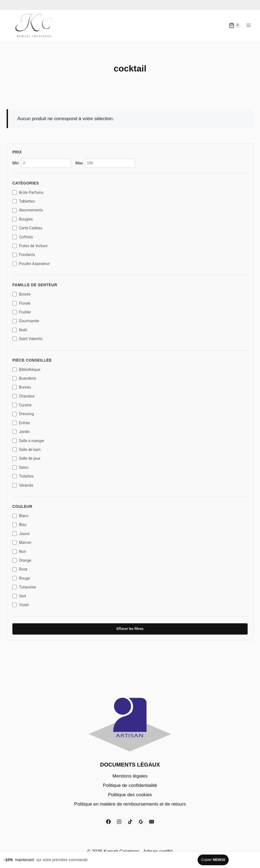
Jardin (21, 432)
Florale (21, 303)
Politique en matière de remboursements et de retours (130, 804)
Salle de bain (27, 450)
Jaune (21, 534)
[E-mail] (151, 822)
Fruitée (22, 312)
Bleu (19, 525)
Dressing (23, 414)
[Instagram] (119, 822)
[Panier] (235, 25)
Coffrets (23, 237)
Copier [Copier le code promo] (213, 860)
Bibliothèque (26, 370)
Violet (21, 605)
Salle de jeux (26, 458)
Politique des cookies (130, 795)
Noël (20, 330)
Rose (20, 569)
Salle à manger (28, 441)
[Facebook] (109, 822)
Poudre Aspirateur (31, 264)
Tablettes (24, 201)
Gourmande (26, 321)
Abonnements (28, 210)
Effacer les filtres (130, 629)
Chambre (23, 396)
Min (42, 163)
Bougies (23, 219)
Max (105, 163)
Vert (19, 596)
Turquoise (24, 587)
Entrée (21, 423)
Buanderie (24, 378)
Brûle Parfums (28, 192)
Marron (22, 542)
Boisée (21, 294)
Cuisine (22, 405)
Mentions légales (130, 776)
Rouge (21, 578)
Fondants (24, 255)
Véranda (23, 485)
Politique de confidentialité (130, 785)
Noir (19, 552)
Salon (20, 467)
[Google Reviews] (141, 822)
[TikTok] (130, 822)
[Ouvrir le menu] (248, 25)
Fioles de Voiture (30, 246)
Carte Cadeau (27, 228)
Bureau (22, 387)
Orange (22, 560)
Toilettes (23, 476)
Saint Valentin (27, 339)
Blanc (20, 516)
